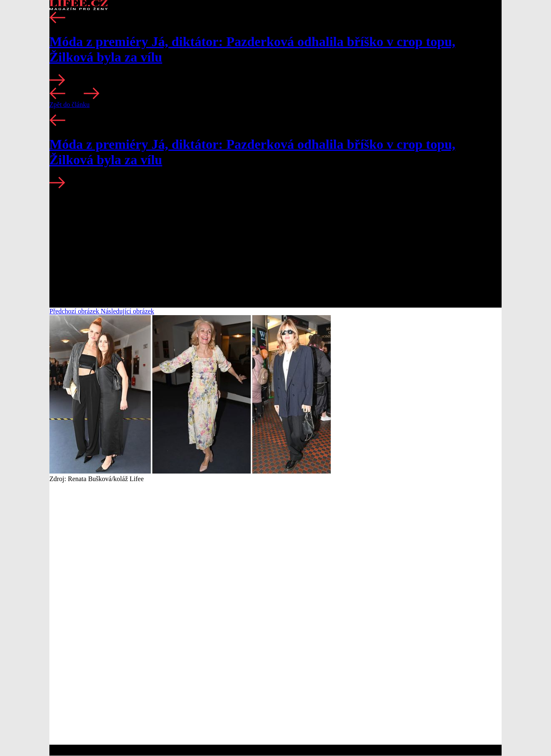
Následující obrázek (128, 311)
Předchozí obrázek (75, 311)
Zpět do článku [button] (70, 105)
